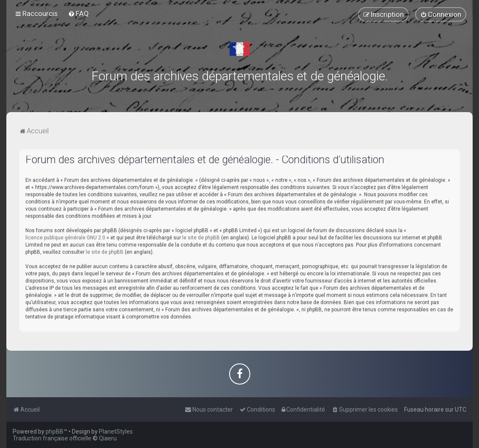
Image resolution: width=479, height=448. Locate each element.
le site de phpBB (201, 236)
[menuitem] (78, 13)
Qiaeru (108, 438)
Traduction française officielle (52, 438)
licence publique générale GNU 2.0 (65, 236)
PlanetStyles (116, 432)
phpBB (55, 432)
